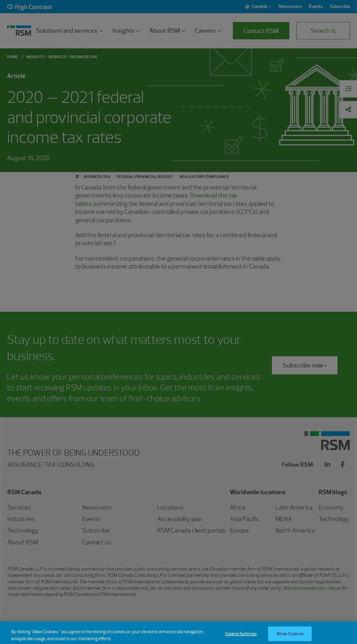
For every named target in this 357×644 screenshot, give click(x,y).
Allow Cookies (290, 637)
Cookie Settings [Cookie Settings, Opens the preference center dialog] (241, 637)
